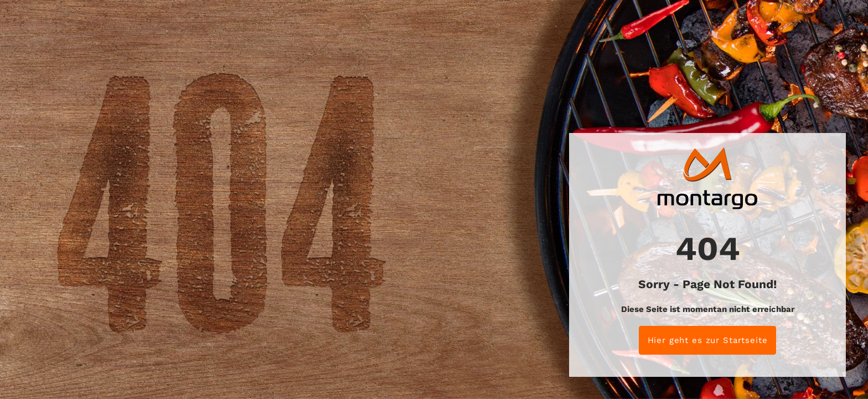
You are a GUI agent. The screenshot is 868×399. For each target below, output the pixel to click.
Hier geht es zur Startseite (708, 340)
